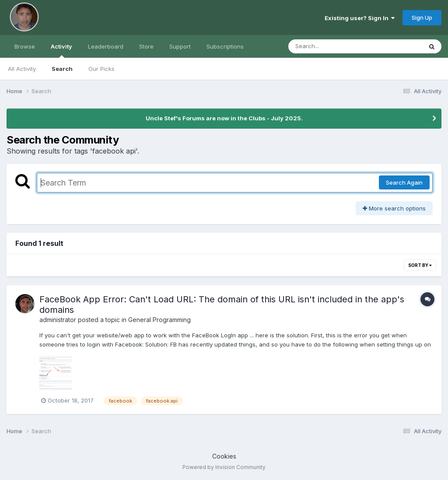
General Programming (159, 320)
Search (62, 69)
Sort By (420, 265)
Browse (25, 46)
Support (180, 46)
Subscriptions (225, 46)
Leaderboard (106, 46)
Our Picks (101, 69)
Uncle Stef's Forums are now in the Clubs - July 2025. (224, 118)
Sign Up (422, 18)
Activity (61, 50)
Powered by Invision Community (224, 467)
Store (146, 46)
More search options (394, 208)
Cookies (224, 456)
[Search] (331, 46)
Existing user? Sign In (360, 18)
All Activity (22, 69)
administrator (58, 320)
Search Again (404, 182)
